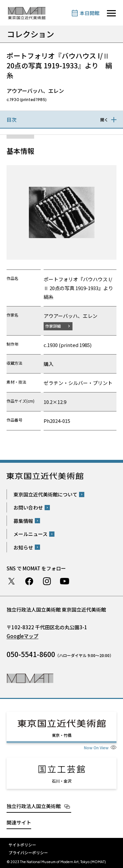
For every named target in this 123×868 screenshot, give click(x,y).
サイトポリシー (22, 845)
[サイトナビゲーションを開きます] (111, 13)
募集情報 (23, 521)
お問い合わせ (28, 507)
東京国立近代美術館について (45, 494)
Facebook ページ (29, 581)
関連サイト (19, 822)
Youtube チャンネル (65, 581)
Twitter (11, 581)
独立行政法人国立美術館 (34, 806)
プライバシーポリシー (28, 852)
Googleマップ (22, 636)
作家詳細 (53, 326)
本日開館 (90, 13)
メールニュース (31, 534)
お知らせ (23, 547)
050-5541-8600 (31, 654)
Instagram (47, 581)
